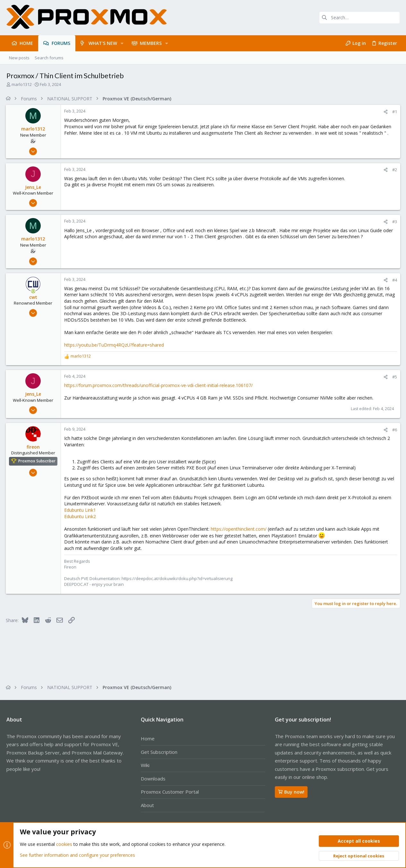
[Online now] (34, 291)
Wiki (145, 765)
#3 (394, 222)
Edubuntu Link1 (81, 510)
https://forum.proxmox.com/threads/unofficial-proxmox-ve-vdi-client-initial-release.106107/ (159, 385)
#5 (394, 377)
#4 (394, 280)
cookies (64, 844)
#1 (394, 112)
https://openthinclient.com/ (239, 529)
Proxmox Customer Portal (170, 792)
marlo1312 (22, 84)
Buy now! (291, 792)
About (147, 805)
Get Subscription (159, 752)
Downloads (153, 779)
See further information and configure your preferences (77, 855)
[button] (122, 43)
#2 (394, 170)
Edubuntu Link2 (81, 516)
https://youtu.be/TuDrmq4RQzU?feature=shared (115, 345)
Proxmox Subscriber (38, 461)
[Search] (359, 18)
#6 (394, 430)
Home (148, 738)
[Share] (385, 112)
